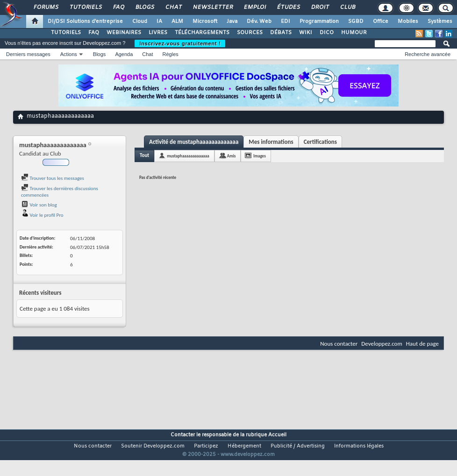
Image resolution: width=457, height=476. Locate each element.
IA (159, 21)
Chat (173, 7)
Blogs (144, 7)
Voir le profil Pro (42, 215)
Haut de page (422, 344)
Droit (320, 7)
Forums (46, 7)
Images (259, 156)
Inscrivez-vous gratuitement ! (180, 43)
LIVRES (158, 33)
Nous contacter (339, 344)
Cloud (140, 21)
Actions (69, 54)
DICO (327, 33)
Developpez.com (382, 344)
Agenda (124, 54)
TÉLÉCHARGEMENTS (202, 33)
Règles (171, 54)
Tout (144, 155)
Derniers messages (28, 54)
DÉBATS (281, 33)
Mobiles (408, 21)
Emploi (254, 7)
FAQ (118, 7)
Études (288, 7)
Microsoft (205, 21)
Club (347, 7)
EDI (286, 21)
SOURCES (250, 33)
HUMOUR (354, 33)
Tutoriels (85, 7)
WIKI (306, 33)
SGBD (356, 21)
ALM (177, 21)
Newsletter (212, 7)
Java (232, 21)
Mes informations (271, 142)
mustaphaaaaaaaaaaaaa (188, 156)
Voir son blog (39, 205)
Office (381, 21)
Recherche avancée (428, 54)
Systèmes (440, 21)
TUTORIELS (66, 33)
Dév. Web (259, 21)
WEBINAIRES (124, 33)
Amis (232, 156)
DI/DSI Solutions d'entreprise (85, 21)
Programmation (319, 21)
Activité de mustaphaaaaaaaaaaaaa (194, 142)
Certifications (320, 142)
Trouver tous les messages (53, 178)
